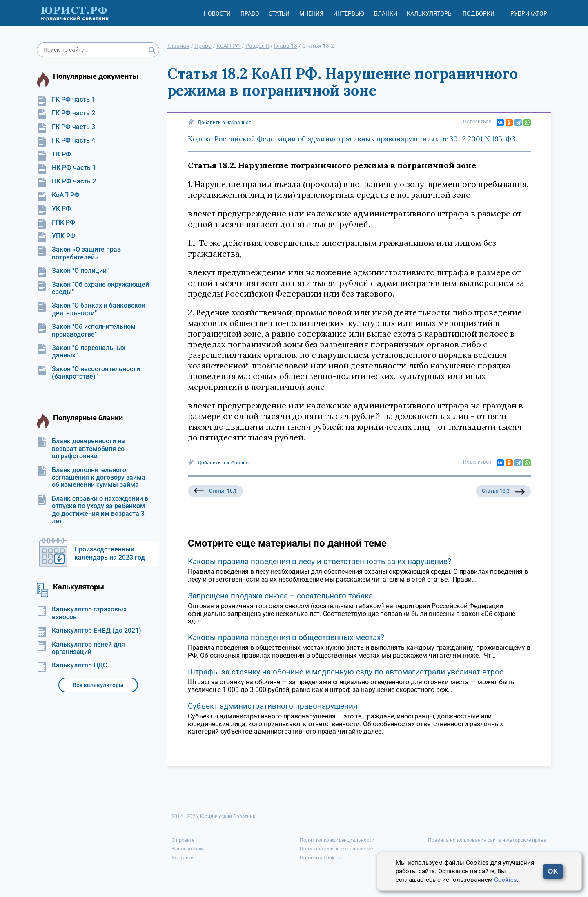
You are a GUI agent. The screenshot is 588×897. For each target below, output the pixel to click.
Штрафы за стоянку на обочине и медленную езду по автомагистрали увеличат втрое (346, 672)
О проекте (183, 840)
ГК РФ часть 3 (66, 127)
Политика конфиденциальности (337, 840)
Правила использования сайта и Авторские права (487, 840)
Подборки (479, 13)
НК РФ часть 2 (66, 181)
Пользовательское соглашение (336, 849)
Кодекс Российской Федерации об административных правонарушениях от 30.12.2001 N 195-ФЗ (352, 139)
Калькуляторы (430, 13)
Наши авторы (188, 849)
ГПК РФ (56, 223)
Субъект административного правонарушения (273, 706)
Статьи (279, 13)
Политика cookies (320, 858)
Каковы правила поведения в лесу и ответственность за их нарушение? (320, 561)
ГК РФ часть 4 (66, 141)
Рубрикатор (529, 13)
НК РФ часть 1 (66, 168)
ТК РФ (54, 154)
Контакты (183, 858)
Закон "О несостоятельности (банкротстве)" (88, 373)
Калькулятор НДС (72, 665)
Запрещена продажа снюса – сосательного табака (280, 596)
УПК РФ (56, 236)
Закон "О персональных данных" (81, 352)
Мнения (311, 13)
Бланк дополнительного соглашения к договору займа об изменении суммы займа (91, 478)
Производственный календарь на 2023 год (110, 553)
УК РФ (54, 209)
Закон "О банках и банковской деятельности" (91, 309)
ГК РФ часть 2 (66, 113)
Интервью (349, 13)
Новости (217, 13)
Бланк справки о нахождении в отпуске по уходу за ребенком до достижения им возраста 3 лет (92, 510)
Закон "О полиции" (73, 271)
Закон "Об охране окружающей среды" (93, 288)
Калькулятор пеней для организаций (81, 648)
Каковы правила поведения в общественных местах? (286, 637)
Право (250, 13)
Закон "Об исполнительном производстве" (86, 330)
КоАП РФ (58, 195)
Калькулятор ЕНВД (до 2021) (89, 631)
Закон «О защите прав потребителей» (79, 253)
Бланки (386, 13)
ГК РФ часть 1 (66, 100)
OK (553, 871)
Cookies (506, 880)
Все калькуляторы (98, 685)
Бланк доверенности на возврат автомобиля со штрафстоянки (81, 449)
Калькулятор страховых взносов (82, 613)
